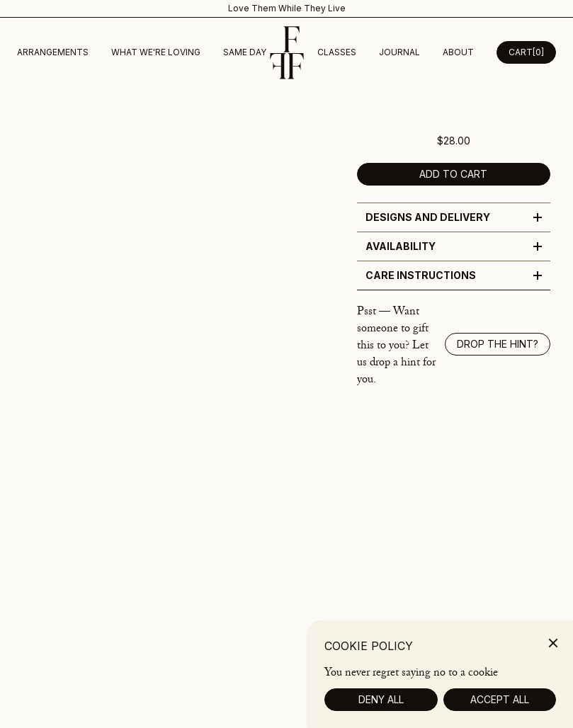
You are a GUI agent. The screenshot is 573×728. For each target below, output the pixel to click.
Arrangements (53, 52)
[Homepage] (287, 53)
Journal (399, 52)
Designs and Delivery (454, 217)
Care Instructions (454, 275)
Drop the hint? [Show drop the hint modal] (498, 344)
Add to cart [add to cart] (453, 174)
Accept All (500, 712)
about (458, 52)
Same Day (245, 52)
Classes (337, 52)
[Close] (553, 656)
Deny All (381, 712)
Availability (454, 246)
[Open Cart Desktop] (526, 52)
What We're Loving (156, 52)
